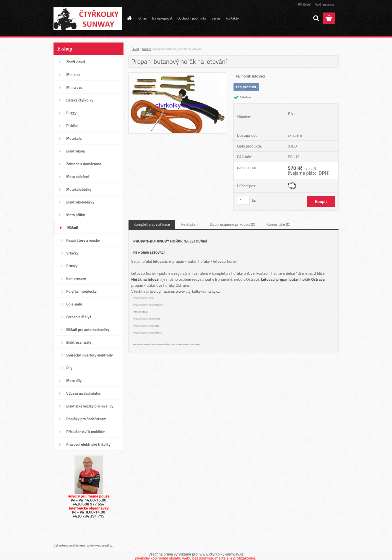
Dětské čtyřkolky (80, 100)
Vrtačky (72, 253)
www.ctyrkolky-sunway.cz (198, 291)
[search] (316, 18)
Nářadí (73, 228)
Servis (216, 18)
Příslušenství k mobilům (86, 432)
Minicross (74, 87)
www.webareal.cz (100, 545)
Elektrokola (75, 151)
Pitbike (72, 126)
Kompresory (76, 279)
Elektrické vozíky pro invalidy (90, 406)
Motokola (74, 138)
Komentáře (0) (278, 224)
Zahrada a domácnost (84, 164)
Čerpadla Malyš (79, 317)
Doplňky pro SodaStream (86, 419)
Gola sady (74, 304)
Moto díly (74, 381)
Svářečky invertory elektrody (89, 355)
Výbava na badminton (84, 393)
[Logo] (88, 18)
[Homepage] (129, 18)
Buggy (71, 113)
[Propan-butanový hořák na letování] (177, 75)
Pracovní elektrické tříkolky (88, 444)
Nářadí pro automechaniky (88, 330)
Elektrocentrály (79, 342)
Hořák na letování (146, 279)
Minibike (73, 75)
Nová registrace (324, 4)
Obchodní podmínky (192, 18)
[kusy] (243, 200)
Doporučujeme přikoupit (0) (232, 224)
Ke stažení (190, 224)
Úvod (135, 49)
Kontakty (232, 18)
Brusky (72, 266)
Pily (69, 368)
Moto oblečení (78, 177)
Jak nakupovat (162, 18)
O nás (143, 18)
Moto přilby (76, 215)
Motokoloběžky (79, 189)
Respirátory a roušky (83, 240)
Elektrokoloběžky (80, 202)
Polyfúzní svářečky (81, 291)
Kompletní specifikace (152, 224)
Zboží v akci (76, 62)
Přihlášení (304, 4)
